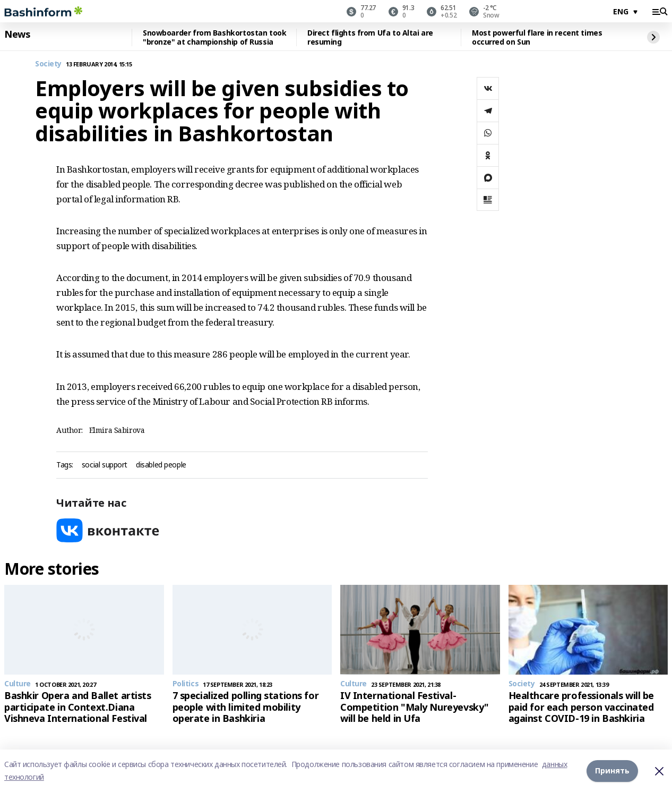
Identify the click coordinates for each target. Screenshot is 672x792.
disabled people (161, 465)
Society (48, 64)
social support (105, 465)
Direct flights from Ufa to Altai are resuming (370, 37)
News (17, 35)
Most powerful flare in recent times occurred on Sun (537, 37)
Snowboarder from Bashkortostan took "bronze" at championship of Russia (214, 37)
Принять (612, 770)
